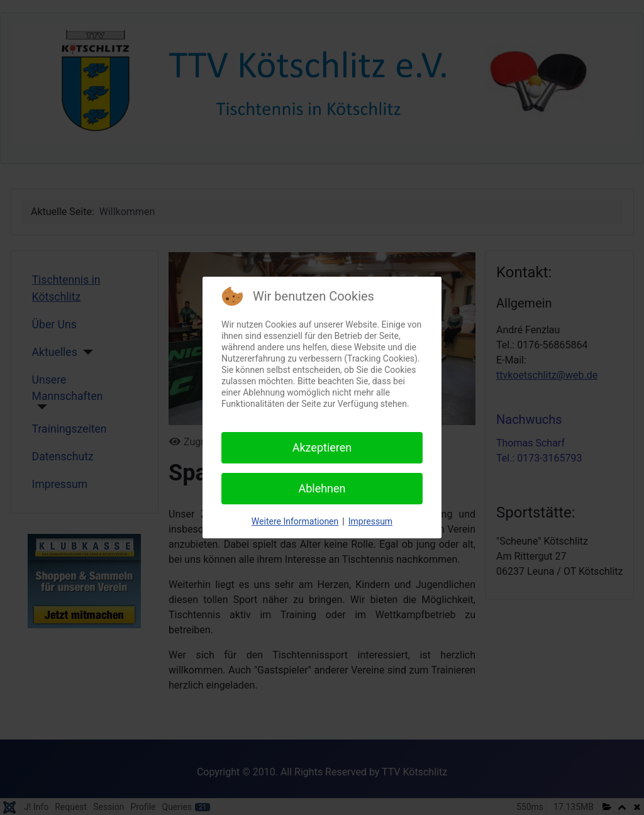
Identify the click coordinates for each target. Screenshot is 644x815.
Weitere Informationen (295, 521)
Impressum (370, 521)
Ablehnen (322, 488)
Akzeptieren (322, 447)
